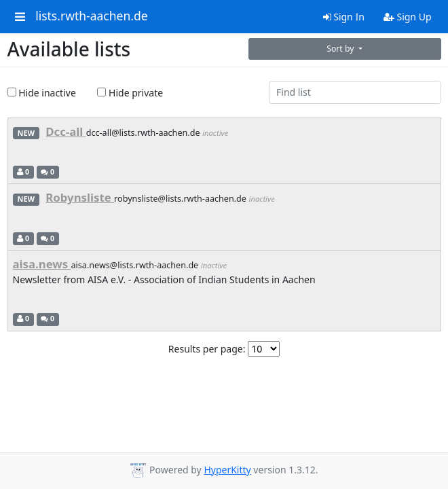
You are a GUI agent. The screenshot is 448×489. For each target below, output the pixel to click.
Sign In (344, 17)
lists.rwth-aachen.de (91, 16)
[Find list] (355, 92)
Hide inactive (42, 93)
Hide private (130, 93)
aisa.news (42, 264)
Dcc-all (66, 131)
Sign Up (408, 17)
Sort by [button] (341, 49)
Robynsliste (80, 197)
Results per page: (207, 349)
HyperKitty (227, 470)
